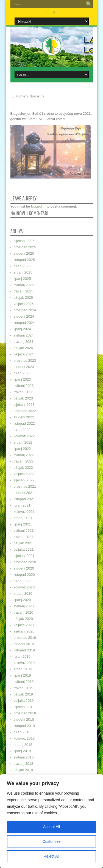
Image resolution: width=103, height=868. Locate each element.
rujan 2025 (22, 266)
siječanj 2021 (24, 556)
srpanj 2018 (23, 745)
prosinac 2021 (25, 486)
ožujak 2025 (23, 298)
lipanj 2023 (22, 379)
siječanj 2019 (24, 707)
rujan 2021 (22, 505)
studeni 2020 (24, 568)
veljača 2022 (24, 474)
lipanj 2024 (22, 329)
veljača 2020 (24, 625)
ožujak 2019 (23, 694)
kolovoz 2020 (24, 587)
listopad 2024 (24, 323)
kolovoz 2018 (24, 738)
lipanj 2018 (22, 751)
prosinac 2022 (25, 411)
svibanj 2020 (24, 606)
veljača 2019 (24, 701)
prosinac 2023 (25, 360)
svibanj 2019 (24, 682)
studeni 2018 (24, 719)
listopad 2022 (24, 423)
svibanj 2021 (24, 531)
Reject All (51, 856)
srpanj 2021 (23, 518)
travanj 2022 (24, 461)
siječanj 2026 (24, 241)
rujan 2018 (22, 732)
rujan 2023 (22, 373)
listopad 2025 (24, 260)
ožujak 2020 (23, 619)
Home (18, 96)
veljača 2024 (24, 354)
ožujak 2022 (23, 468)
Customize (51, 841)
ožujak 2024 (23, 348)
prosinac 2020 (25, 562)
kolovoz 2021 (24, 512)
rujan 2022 (22, 430)
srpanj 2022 (23, 442)
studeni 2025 (24, 253)
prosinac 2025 (25, 247)
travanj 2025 (24, 291)
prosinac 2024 (25, 310)
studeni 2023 (24, 367)
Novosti (35, 96)
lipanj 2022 (22, 449)
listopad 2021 (24, 499)
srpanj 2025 (23, 272)
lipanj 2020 (22, 600)
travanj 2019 (24, 688)
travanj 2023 (24, 392)
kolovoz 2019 (24, 663)
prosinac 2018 (25, 713)
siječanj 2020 (24, 631)
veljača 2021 (24, 549)
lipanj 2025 (22, 279)
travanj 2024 (24, 342)
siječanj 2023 (24, 405)
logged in (38, 206)
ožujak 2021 (23, 543)
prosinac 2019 (25, 638)
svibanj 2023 (24, 386)
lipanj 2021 (22, 524)
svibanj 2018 (24, 757)
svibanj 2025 (24, 285)
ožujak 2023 (23, 398)
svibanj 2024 (24, 335)
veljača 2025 (24, 304)
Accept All (51, 827)
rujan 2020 (22, 581)
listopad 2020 (24, 575)
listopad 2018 (24, 726)
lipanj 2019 (22, 675)
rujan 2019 (22, 656)
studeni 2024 (24, 316)
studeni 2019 (24, 644)
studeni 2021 (24, 493)
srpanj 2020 (23, 593)
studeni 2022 (24, 417)
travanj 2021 (24, 537)
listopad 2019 (24, 650)
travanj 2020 (24, 612)
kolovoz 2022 (24, 436)
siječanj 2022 (24, 480)
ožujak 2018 (23, 770)
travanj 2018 (24, 764)
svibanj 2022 (24, 455)
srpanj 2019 (23, 669)
